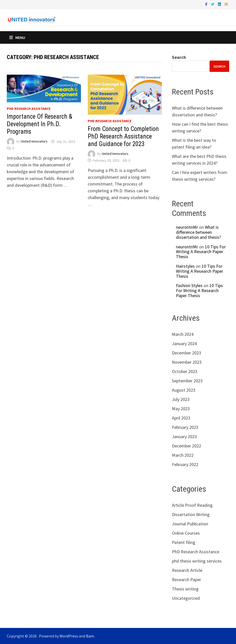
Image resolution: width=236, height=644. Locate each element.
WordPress (69, 636)
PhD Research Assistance (29, 109)
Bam (90, 636)
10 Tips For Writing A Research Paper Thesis (201, 252)
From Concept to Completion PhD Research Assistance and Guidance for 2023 (123, 136)
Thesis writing (185, 589)
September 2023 (187, 381)
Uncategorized (186, 598)
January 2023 (184, 436)
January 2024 (184, 343)
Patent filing (184, 542)
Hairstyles (185, 266)
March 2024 (183, 334)
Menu (17, 37)
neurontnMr (187, 227)
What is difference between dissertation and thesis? (198, 232)
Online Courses (186, 533)
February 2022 (185, 464)
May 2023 (181, 409)
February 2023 (185, 427)
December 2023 (186, 353)
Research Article (187, 570)
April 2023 (181, 418)
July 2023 (181, 399)
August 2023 (184, 390)
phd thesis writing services (197, 561)
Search (179, 57)
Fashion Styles (189, 285)
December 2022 (186, 446)
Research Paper (186, 580)
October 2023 (185, 371)
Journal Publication (190, 524)
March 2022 (183, 455)
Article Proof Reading (192, 505)
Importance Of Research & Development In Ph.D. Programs (39, 124)
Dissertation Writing (191, 514)
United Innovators (34, 142)
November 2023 (187, 362)
